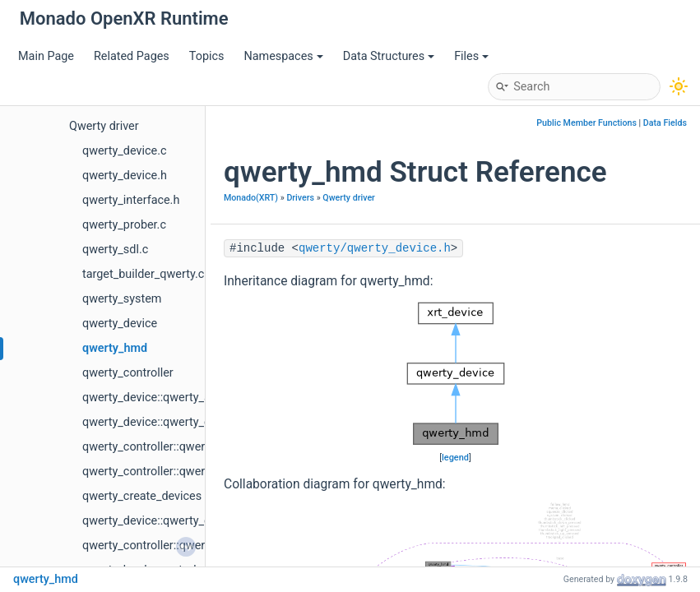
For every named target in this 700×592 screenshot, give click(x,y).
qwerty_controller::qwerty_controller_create (195, 472)
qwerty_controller (128, 373)
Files (471, 56)
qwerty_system (122, 299)
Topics (207, 56)
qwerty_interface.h (131, 200)
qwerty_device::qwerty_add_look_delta (183, 398)
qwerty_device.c (124, 151)
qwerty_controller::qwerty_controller (176, 447)
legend (455, 458)
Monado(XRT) (251, 198)
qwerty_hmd (115, 348)
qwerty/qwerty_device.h (375, 248)
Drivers (300, 198)
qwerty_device (120, 324)
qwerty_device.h (125, 176)
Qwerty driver (104, 126)
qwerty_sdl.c (115, 250)
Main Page (46, 56)
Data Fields (665, 123)
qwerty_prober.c (124, 225)
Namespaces (283, 56)
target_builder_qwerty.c (143, 274)
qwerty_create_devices (142, 496)
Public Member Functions (586, 123)
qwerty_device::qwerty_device (160, 521)
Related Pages (132, 56)
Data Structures (389, 56)
